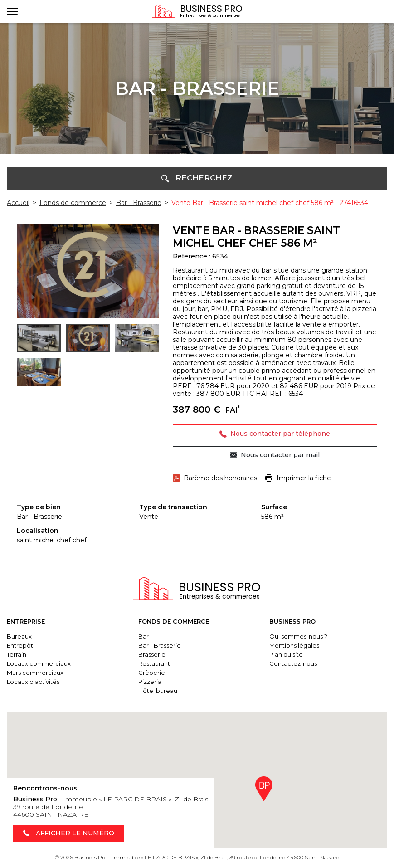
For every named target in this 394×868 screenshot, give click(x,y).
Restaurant (154, 664)
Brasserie (152, 655)
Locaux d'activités (33, 682)
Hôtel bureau (158, 691)
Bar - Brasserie (160, 646)
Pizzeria (150, 682)
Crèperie (152, 673)
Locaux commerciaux (39, 664)
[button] (197, 178)
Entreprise (26, 622)
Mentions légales (294, 646)
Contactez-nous (293, 664)
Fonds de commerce (174, 622)
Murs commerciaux (35, 673)
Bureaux (19, 637)
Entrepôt (20, 646)
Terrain (17, 655)
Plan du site (286, 655)
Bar (143, 637)
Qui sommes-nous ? (298, 637)
